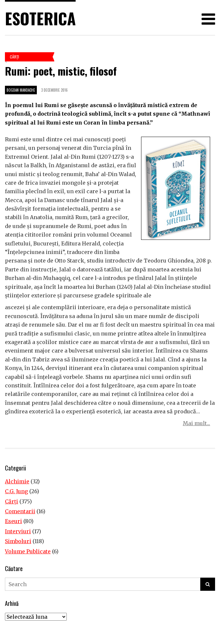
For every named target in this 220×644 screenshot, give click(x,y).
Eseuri (13, 521)
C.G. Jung (16, 491)
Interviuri (18, 531)
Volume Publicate (28, 551)
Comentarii (20, 511)
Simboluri (18, 541)
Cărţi (14, 57)
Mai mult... (196, 423)
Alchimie (17, 481)
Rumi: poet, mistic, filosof (61, 71)
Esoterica (40, 18)
